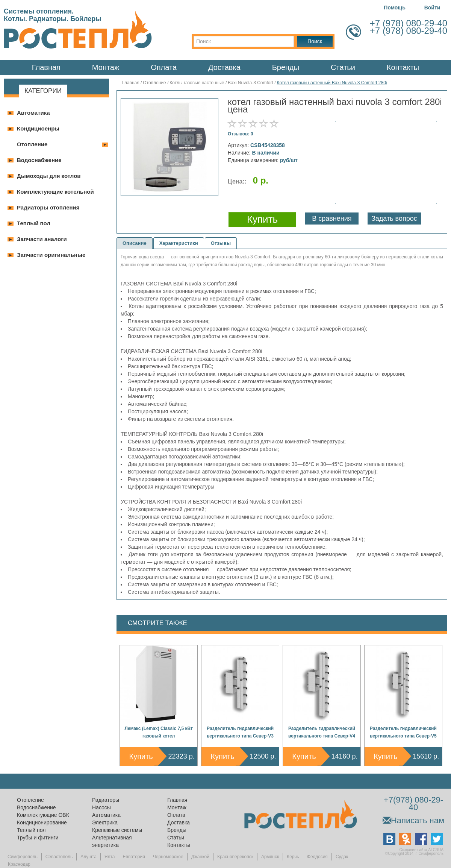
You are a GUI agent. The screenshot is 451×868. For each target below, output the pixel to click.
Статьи (343, 67)
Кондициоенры (38, 128)
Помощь (395, 8)
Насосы (101, 807)
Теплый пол (34, 223)
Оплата (164, 67)
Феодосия (317, 857)
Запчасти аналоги (42, 239)
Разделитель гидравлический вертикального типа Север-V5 (403, 732)
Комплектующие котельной (55, 192)
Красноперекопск (235, 857)
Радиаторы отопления (48, 207)
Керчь (293, 857)
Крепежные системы (117, 830)
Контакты (403, 67)
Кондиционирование (42, 822)
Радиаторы (106, 800)
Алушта (89, 857)
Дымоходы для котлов (49, 176)
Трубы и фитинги (38, 838)
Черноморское (168, 857)
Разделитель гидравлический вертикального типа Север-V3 (240, 732)
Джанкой (200, 857)
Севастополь (59, 857)
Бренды (286, 67)
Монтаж (106, 67)
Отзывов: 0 (240, 134)
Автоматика (33, 113)
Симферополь (23, 857)
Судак (342, 857)
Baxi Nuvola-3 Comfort (250, 83)
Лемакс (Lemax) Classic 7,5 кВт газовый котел (159, 732)
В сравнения (332, 219)
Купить (141, 756)
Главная (46, 67)
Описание (135, 243)
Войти (432, 8)
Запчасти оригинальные (51, 255)
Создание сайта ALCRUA (421, 850)
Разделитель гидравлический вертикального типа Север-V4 (322, 732)
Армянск (270, 857)
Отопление (32, 144)
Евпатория (134, 857)
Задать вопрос (394, 219)
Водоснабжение (39, 160)
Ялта (110, 857)
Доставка (224, 67)
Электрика (105, 822)
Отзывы (221, 243)
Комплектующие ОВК (43, 815)
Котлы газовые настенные (197, 83)
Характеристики (179, 243)
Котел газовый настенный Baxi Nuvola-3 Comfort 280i (332, 83)
